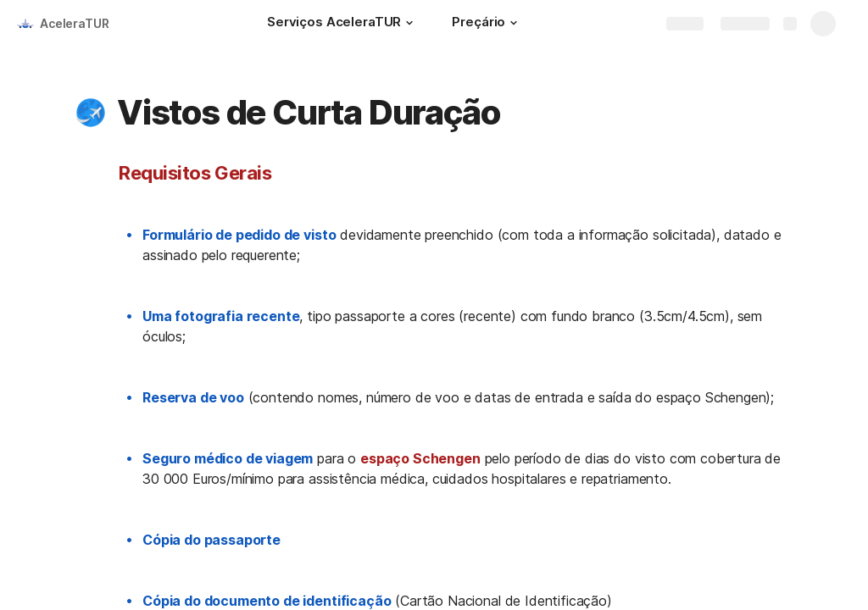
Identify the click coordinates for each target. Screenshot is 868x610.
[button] (409, 23)
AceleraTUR (75, 23)
